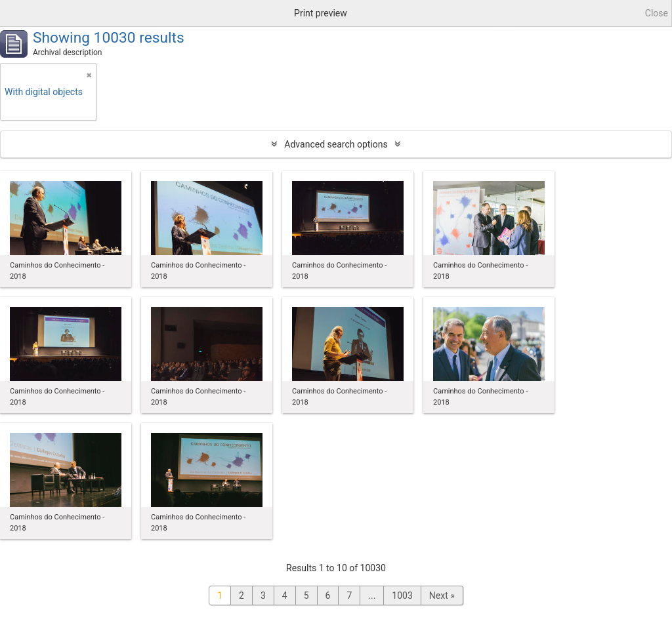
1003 (402, 595)
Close (657, 13)
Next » (442, 595)
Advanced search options (336, 144)
